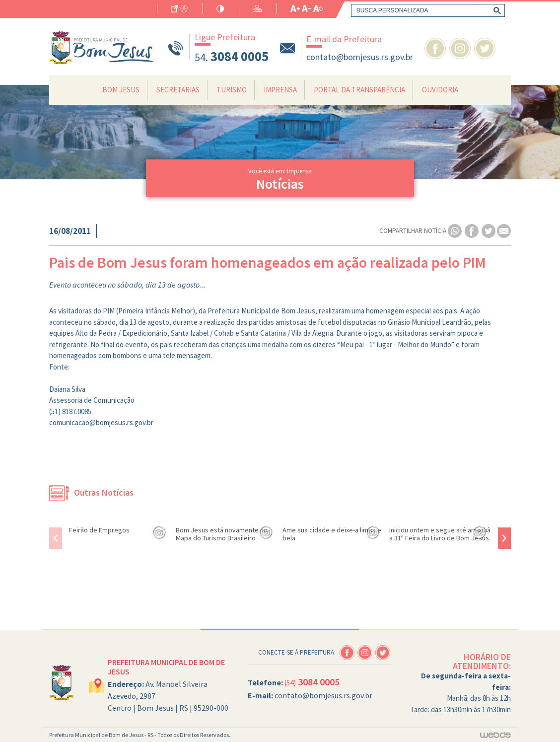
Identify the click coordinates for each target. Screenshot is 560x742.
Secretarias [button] (178, 90)
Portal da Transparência (359, 90)
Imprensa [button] (280, 90)
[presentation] (56, 538)
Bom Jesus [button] (121, 90)
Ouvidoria (440, 90)
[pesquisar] (426, 10)
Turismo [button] (232, 90)
